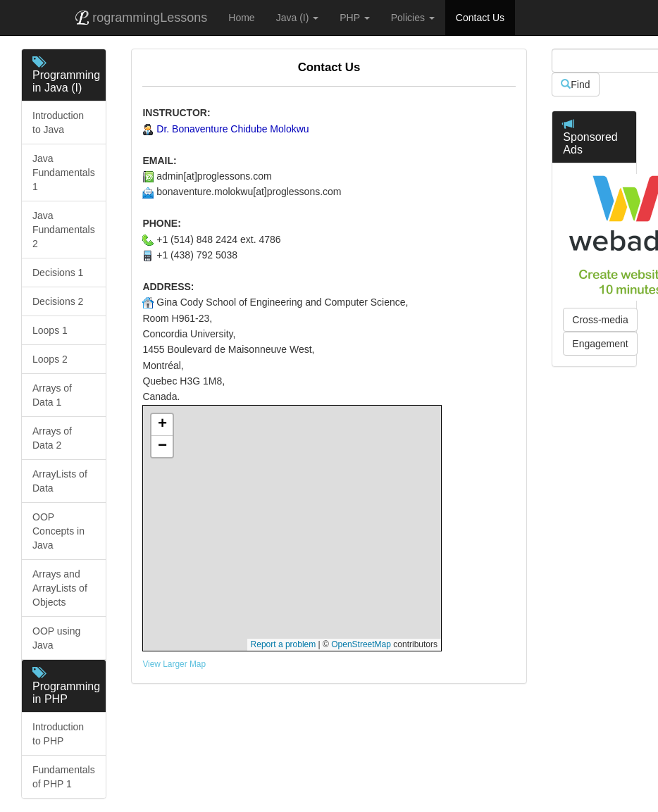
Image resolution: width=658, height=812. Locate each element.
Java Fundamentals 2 (64, 230)
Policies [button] (413, 18)
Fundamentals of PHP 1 (64, 777)
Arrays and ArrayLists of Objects (60, 588)
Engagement (600, 344)
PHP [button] (354, 18)
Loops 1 (51, 330)
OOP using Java (56, 638)
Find (575, 85)
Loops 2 (51, 359)
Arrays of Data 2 (52, 438)
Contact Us (480, 18)
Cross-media (600, 320)
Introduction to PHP (58, 734)
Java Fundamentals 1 (64, 173)
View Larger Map (174, 664)
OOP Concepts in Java (58, 531)
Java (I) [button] (298, 18)
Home (241, 18)
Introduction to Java (58, 123)
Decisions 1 (59, 273)
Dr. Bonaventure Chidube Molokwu (232, 129)
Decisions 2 (59, 301)
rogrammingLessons (141, 18)
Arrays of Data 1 (52, 395)
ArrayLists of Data (60, 481)
